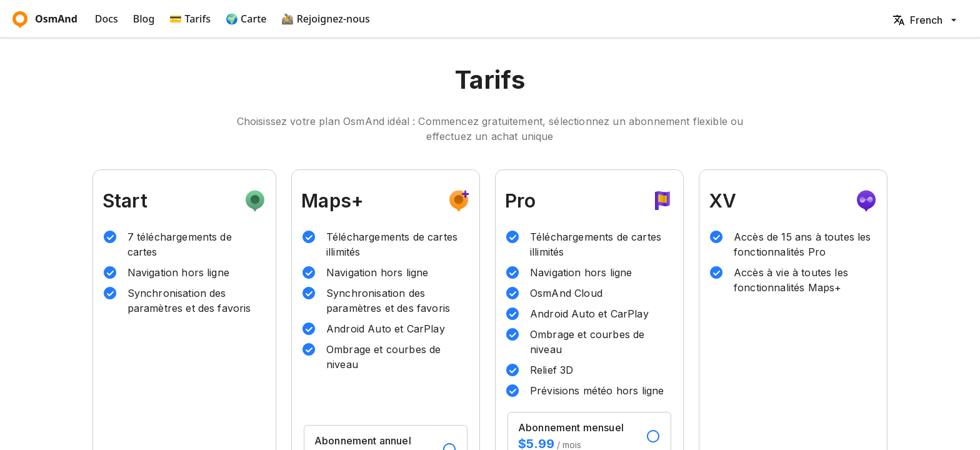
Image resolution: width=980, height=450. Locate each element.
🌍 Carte (246, 19)
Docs (107, 19)
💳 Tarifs (190, 19)
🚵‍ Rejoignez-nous (325, 19)
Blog (144, 19)
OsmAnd (45, 19)
